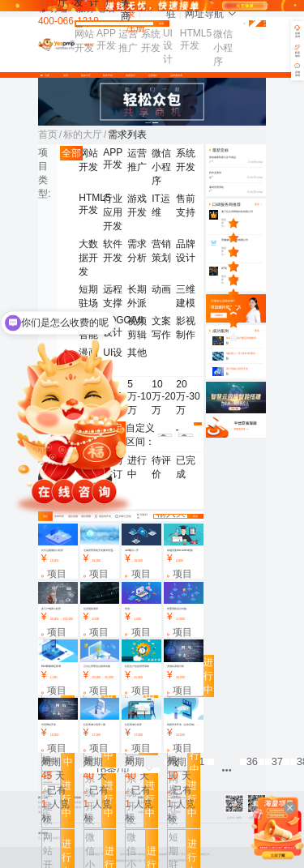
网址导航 (211, 14)
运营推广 (153, 75)
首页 (66, 75)
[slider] (245, 223)
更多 (259, 331)
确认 (198, 425)
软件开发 (108, 75)
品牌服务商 (176, 75)
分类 (46, 75)
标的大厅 (86, 75)
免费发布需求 (257, 24)
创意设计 (131, 75)
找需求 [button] (82, 27)
